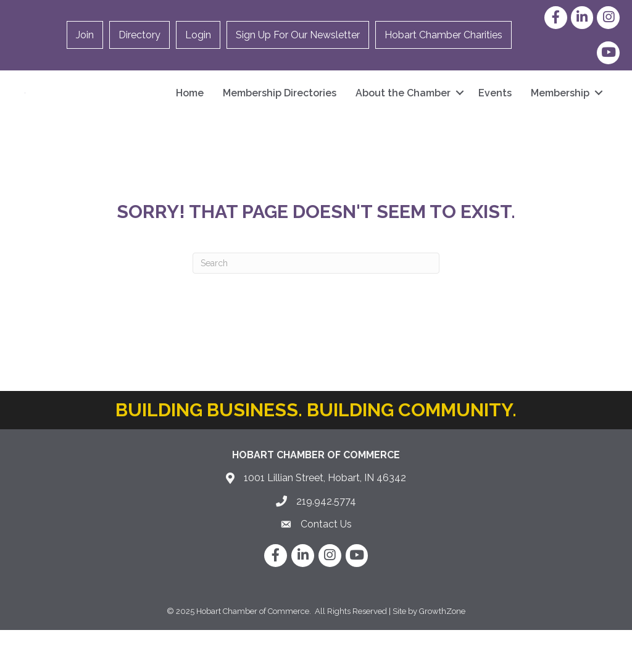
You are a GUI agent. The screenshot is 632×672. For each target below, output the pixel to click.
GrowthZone (442, 653)
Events (495, 114)
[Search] (316, 305)
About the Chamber (403, 114)
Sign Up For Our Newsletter (298, 35)
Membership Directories (280, 114)
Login (198, 35)
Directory (139, 35)
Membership (560, 114)
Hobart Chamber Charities (443, 35)
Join (85, 35)
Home (190, 114)
